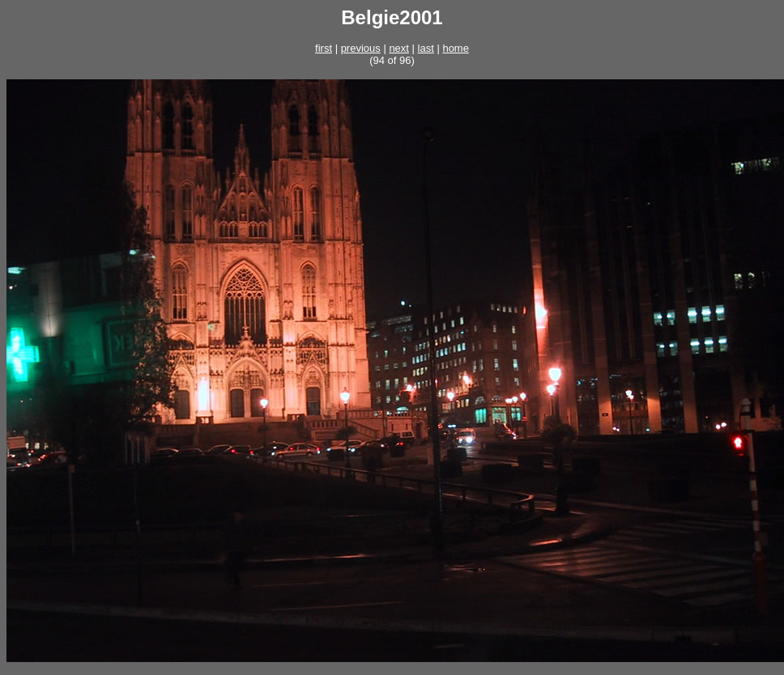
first (324, 48)
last (426, 48)
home (456, 48)
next (399, 48)
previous (361, 48)
